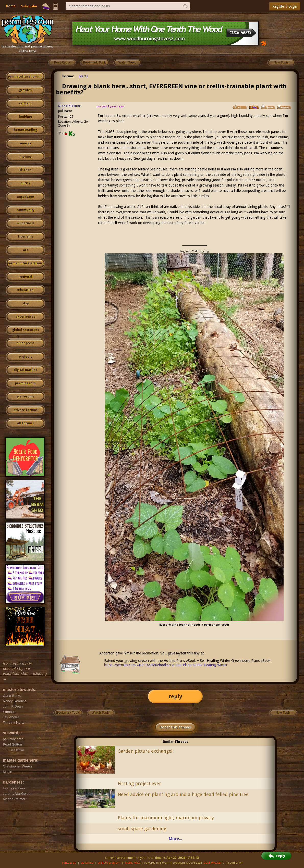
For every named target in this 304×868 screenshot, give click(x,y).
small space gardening (142, 829)
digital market (25, 370)
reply (175, 696)
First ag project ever (139, 783)
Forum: (68, 76)
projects (26, 357)
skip (26, 303)
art (26, 250)
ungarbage (25, 197)
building (26, 117)
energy (25, 143)
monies (26, 157)
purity (25, 183)
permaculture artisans (25, 263)
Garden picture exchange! (145, 751)
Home (11, 6)
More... (175, 839)
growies (25, 90)
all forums (25, 423)
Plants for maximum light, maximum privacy (166, 818)
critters (25, 103)
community (25, 210)
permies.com (25, 383)
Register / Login (285, 6)
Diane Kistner (69, 106)
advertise (87, 863)
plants (83, 76)
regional (25, 277)
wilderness (26, 223)
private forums (26, 410)
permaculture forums (25, 77)
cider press (25, 343)
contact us (69, 863)
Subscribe (29, 6)
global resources (26, 330)
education (25, 290)
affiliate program (109, 863)
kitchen (26, 170)
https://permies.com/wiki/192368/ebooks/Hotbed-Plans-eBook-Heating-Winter (166, 665)
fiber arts (26, 237)
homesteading (25, 130)
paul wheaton (213, 863)
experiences (25, 317)
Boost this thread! (175, 727)
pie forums (26, 396)
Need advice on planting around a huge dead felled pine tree (183, 794)
